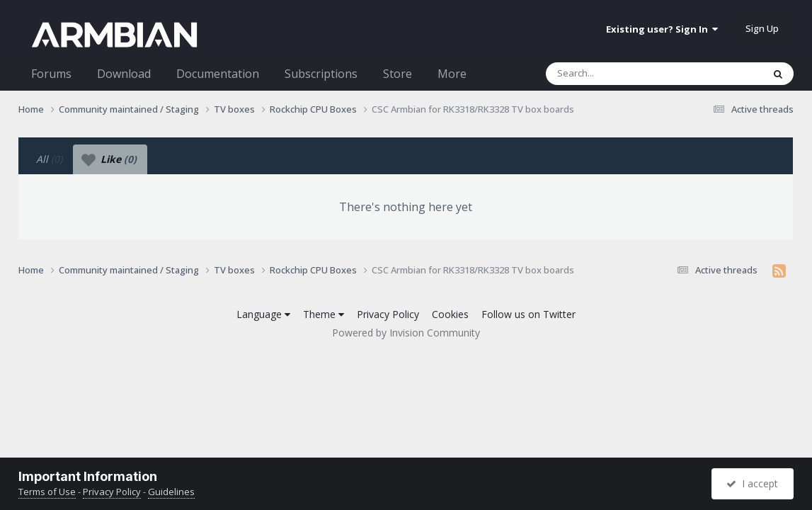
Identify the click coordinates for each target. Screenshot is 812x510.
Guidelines (171, 492)
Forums (51, 74)
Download (124, 74)
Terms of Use (47, 492)
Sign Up (762, 28)
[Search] (617, 74)
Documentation (218, 74)
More (452, 74)
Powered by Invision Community (406, 333)
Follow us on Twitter (528, 314)
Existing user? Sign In (662, 29)
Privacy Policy (388, 314)
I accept (752, 483)
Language (263, 314)
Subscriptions (321, 74)
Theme (324, 314)
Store (398, 74)
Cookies (450, 314)
